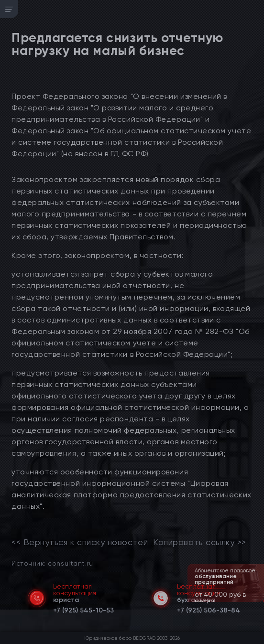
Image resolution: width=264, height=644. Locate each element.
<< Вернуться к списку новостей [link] (80, 542)
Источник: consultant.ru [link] (52, 563)
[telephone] (83, 609)
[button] (258, 601)
